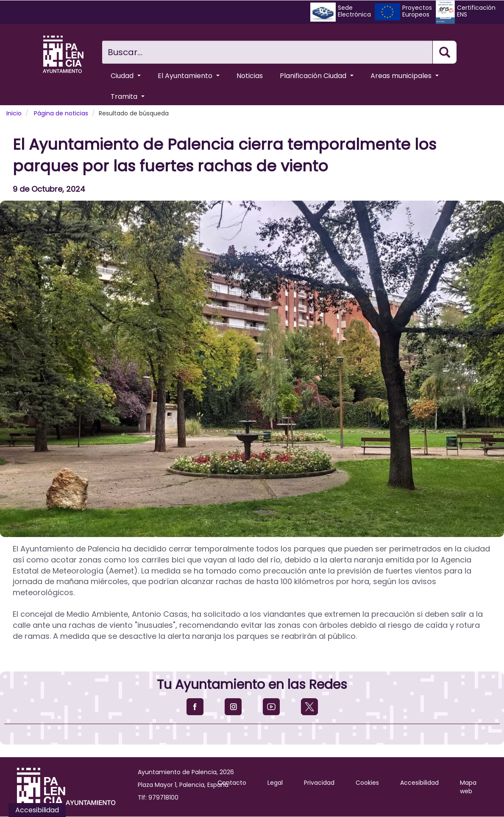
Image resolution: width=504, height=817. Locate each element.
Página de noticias (61, 113)
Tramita (128, 97)
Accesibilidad (419, 783)
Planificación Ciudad (317, 76)
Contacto (232, 783)
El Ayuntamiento (189, 76)
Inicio (14, 113)
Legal (275, 783)
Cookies (367, 783)
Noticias (250, 76)
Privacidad (319, 783)
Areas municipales (405, 76)
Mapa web (468, 787)
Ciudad (126, 76)
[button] (252, 369)
